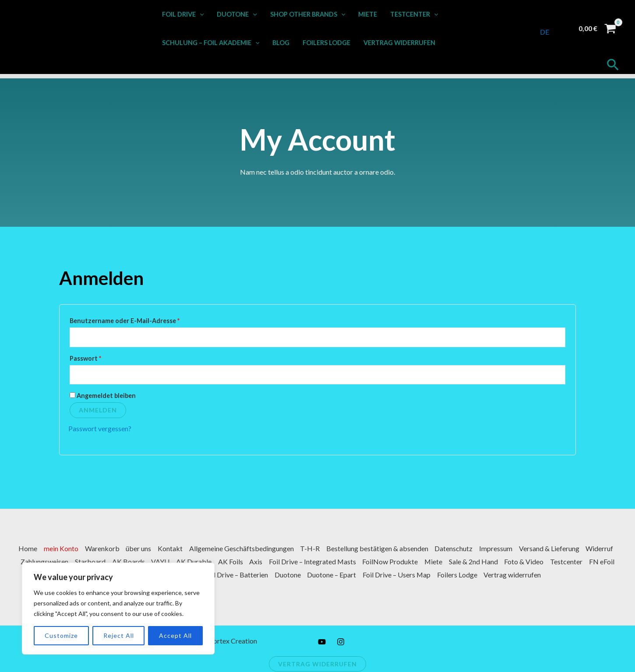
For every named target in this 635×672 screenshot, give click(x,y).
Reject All (114, 635)
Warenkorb (117, 549)
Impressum (515, 549)
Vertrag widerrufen (398, 43)
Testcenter (412, 14)
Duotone (236, 14)
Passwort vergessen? (100, 429)
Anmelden (98, 410)
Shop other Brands (307, 14)
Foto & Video (580, 562)
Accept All (171, 635)
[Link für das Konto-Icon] (562, 28)
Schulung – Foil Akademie (210, 43)
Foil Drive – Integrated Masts (366, 562)
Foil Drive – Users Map (434, 575)
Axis (308, 562)
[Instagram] (341, 642)
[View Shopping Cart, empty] (597, 28)
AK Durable (245, 562)
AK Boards (178, 562)
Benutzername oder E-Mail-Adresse (143, 320)
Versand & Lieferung (569, 549)
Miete (366, 14)
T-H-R (327, 549)
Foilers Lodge (326, 43)
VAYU (211, 562)
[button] (199, 14)
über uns (154, 549)
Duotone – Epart (368, 575)
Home (42, 549)
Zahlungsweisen (93, 562)
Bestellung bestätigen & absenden (395, 549)
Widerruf (49, 562)
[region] (114, 609)
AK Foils (282, 562)
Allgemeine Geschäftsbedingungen (258, 549)
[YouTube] (322, 642)
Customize (57, 635)
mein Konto (76, 549)
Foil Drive (183, 14)
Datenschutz (472, 549)
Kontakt (186, 549)
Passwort (103, 357)
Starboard (140, 562)
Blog (280, 43)
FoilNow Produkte (444, 562)
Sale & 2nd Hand (529, 562)
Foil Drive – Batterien (272, 575)
